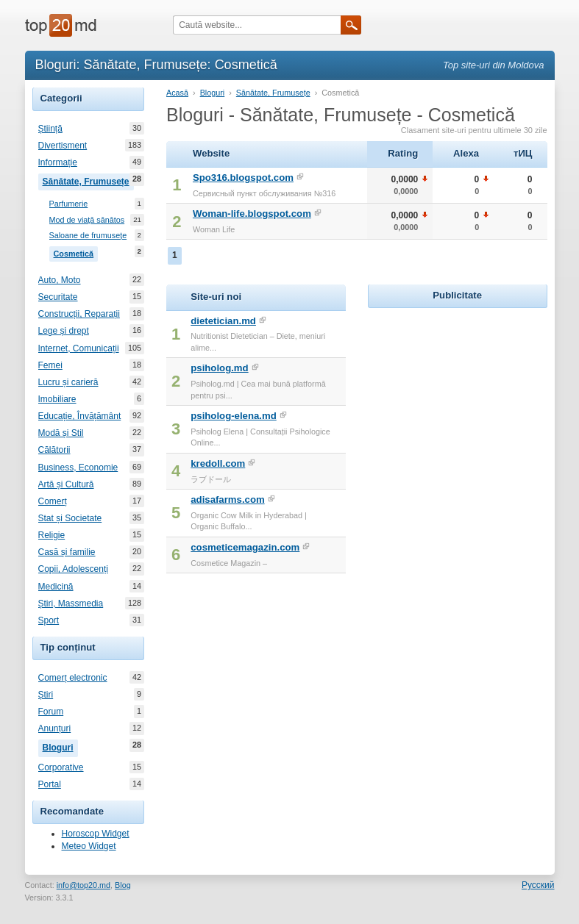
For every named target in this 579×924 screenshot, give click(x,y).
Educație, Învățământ (80, 416)
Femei (50, 365)
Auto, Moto (60, 280)
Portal (50, 784)
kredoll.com (218, 463)
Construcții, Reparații (79, 314)
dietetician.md (223, 321)
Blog (123, 885)
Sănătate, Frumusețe (88, 180)
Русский (538, 885)
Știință (50, 129)
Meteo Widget (89, 846)
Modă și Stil (61, 433)
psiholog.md (219, 368)
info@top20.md (84, 885)
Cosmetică (76, 252)
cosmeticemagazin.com (245, 547)
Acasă (177, 93)
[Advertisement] (473, 404)
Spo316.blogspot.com (243, 178)
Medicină (56, 587)
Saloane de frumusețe (88, 236)
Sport (49, 620)
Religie (52, 535)
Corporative (61, 767)
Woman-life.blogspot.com (252, 214)
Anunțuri (55, 728)
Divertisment (63, 146)
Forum (51, 712)
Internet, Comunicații (79, 348)
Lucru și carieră (68, 382)
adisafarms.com (227, 499)
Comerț (53, 501)
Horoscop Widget (96, 834)
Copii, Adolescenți (73, 569)
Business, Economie (78, 468)
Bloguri (60, 746)
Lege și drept (64, 331)
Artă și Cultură (66, 484)
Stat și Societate (70, 518)
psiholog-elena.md (234, 416)
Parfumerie (69, 204)
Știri (46, 695)
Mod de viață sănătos (87, 220)
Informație (58, 162)
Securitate (58, 297)
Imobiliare (57, 399)
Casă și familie (67, 552)
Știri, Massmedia (71, 604)
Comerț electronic (73, 678)
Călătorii (54, 450)
